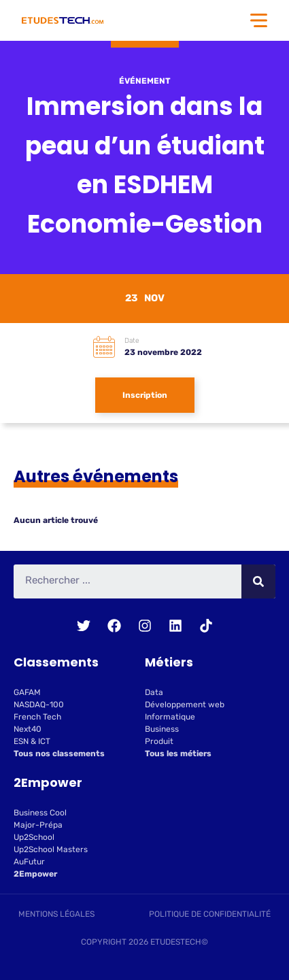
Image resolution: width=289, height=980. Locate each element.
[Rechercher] (258, 581)
